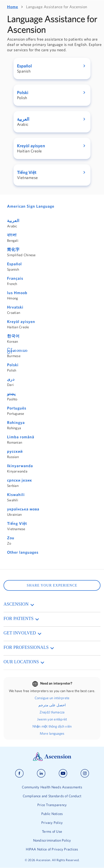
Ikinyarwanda (20, 466)
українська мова (23, 509)
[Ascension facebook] (19, 773)
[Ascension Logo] (52, 760)
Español (14, 264)
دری (11, 379)
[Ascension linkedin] (41, 773)
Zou (11, 538)
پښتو (11, 394)
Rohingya (16, 422)
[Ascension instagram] (85, 773)
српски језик (20, 480)
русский (15, 451)
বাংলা (12, 235)
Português (17, 408)
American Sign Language (31, 206)
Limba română (21, 437)
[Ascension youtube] (63, 773)
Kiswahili (16, 495)
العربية (13, 221)
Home (13, 7)
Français (15, 278)
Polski (13, 365)
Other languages (23, 552)
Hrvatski (15, 307)
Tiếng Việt (17, 523)
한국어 (13, 336)
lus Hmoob (17, 293)
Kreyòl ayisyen (21, 322)
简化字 (13, 249)
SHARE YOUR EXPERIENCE (52, 585)
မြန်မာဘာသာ (17, 350)
